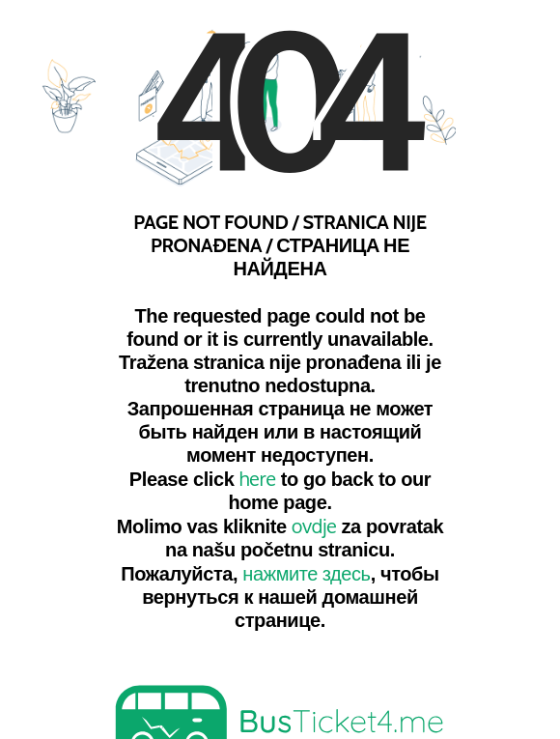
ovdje (314, 525)
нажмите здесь (306, 572)
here (258, 477)
